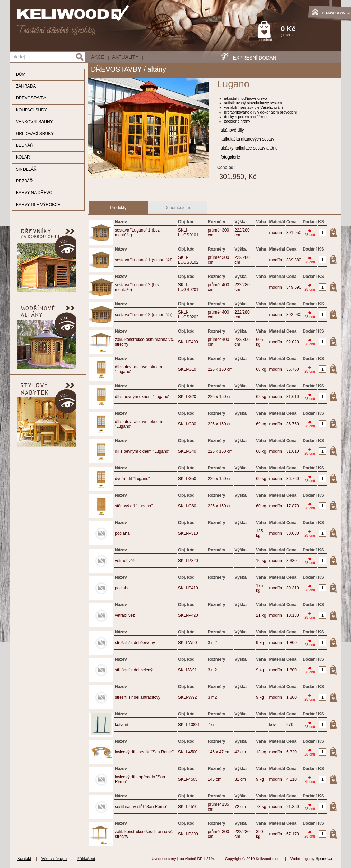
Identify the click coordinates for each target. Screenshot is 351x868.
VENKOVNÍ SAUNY (34, 122)
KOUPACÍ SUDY (31, 110)
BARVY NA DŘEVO (34, 193)
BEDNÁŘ (25, 145)
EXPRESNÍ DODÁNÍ (255, 58)
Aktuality (125, 57)
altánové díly (232, 130)
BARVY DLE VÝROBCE (38, 205)
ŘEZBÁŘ (24, 181)
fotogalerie (230, 157)
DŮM (21, 74)
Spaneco (324, 859)
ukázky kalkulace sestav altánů (249, 148)
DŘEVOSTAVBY (31, 98)
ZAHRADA (26, 86)
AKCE (98, 57)
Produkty (118, 208)
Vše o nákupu (54, 859)
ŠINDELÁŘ (26, 169)
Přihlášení (86, 859)
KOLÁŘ (23, 157)
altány (156, 69)
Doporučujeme (178, 208)
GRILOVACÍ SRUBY (35, 134)
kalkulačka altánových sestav (247, 139)
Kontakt (24, 859)
